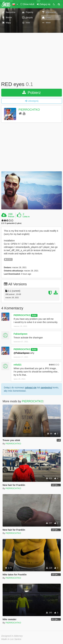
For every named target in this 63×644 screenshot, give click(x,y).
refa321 (18, 365)
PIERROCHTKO (29, 110)
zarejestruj (46, 388)
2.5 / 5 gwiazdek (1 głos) (11, 223)
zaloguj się (31, 388)
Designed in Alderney (12, 636)
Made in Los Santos (11, 639)
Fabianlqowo (21, 334)
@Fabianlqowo (22, 353)
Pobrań (11, 217)
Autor (34, 315)
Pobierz (31, 93)
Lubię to (26, 217)
